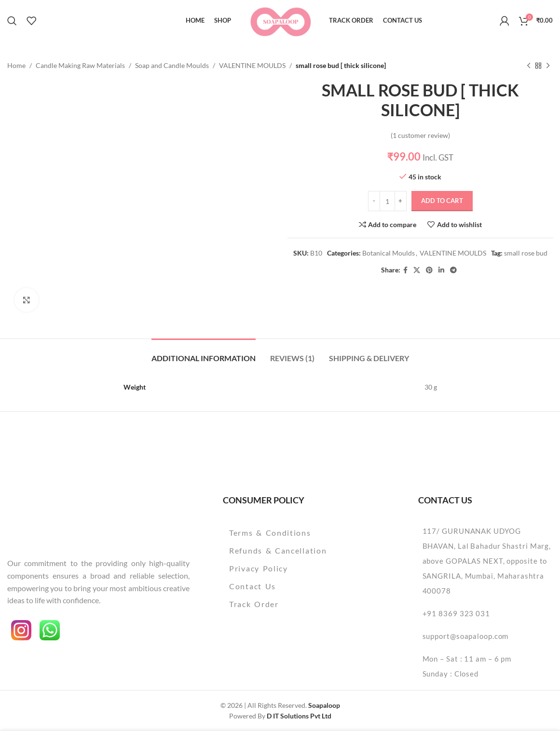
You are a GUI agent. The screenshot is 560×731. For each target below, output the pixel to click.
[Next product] (548, 66)
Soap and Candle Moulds (172, 65)
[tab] (204, 353)
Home (16, 65)
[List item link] (298, 533)
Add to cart (442, 201)
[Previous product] (529, 66)
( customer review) (420, 135)
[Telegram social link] (453, 270)
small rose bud (525, 253)
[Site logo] (280, 20)
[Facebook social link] (405, 270)
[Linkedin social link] (441, 270)
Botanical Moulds (388, 253)
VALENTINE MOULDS (252, 65)
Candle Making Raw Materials (80, 65)
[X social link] (416, 270)
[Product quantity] (387, 201)
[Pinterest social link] (429, 270)
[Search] (12, 21)
